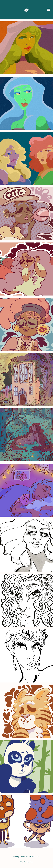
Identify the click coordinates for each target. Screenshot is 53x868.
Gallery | (16, 856)
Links (38, 856)
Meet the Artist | (28, 856)
